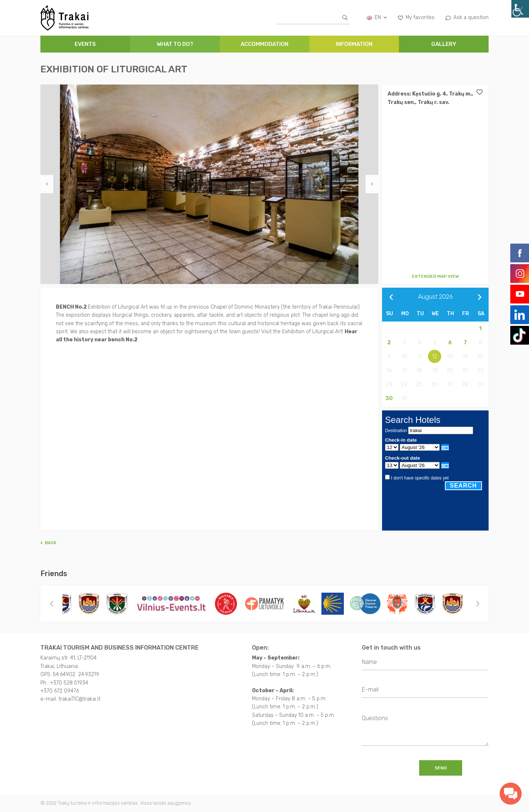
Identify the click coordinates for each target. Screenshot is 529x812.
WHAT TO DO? (175, 44)
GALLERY (444, 44)
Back (48, 543)
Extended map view (435, 276)
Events (85, 44)
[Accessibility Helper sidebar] (520, 9)
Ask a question (467, 17)
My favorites (416, 17)
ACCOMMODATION (264, 44)
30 (389, 398)
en (377, 17)
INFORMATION (354, 44)
